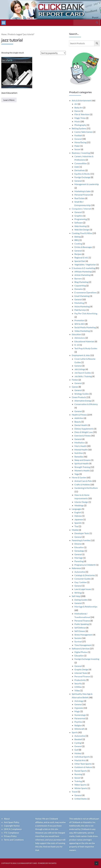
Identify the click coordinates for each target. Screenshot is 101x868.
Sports (75, 732)
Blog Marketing (81, 282)
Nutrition (79, 453)
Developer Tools (82, 533)
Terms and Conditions (14, 840)
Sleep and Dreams (83, 460)
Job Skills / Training (83, 376)
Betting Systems (79, 128)
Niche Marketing (82, 306)
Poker (77, 146)
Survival (78, 641)
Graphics (79, 216)
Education (76, 334)
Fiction (75, 380)
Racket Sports (81, 771)
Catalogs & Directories (85, 575)
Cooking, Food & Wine (82, 233)
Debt (77, 167)
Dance (77, 111)
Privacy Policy (10, 836)
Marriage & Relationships (86, 607)
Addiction (79, 418)
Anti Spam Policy (12, 822)
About (7, 819)
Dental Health (81, 425)
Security (78, 683)
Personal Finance (82, 195)
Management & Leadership (87, 184)
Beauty (78, 422)
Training (78, 781)
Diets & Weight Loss (84, 432)
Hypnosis (79, 708)
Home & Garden (79, 477)
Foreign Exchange (82, 177)
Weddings (79, 505)
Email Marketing (82, 296)
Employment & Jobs (81, 355)
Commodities (81, 163)
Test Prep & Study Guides (86, 348)
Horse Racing (80, 142)
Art (76, 104)
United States (81, 799)
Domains (79, 289)
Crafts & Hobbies (82, 484)
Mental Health (81, 450)
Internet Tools (81, 673)
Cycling (78, 743)
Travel (75, 792)
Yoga (77, 474)
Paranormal (80, 718)
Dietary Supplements (84, 429)
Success (78, 638)
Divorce (78, 544)
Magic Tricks (80, 118)
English (78, 512)
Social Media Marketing (85, 327)
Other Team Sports (83, 764)
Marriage (79, 558)
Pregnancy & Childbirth (85, 565)
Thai (76, 526)
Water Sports (80, 785)
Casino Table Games (84, 132)
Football (78, 135)
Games (75, 387)
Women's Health (82, 470)
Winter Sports (81, 788)
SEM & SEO (80, 324)
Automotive (80, 572)
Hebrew (78, 516)
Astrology (79, 701)
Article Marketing (82, 275)
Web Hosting (80, 226)
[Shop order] (53, 53)
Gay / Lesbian (81, 582)
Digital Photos (81, 652)
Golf (76, 750)
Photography (80, 125)
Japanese (79, 519)
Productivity (80, 680)
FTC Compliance (11, 833)
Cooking (78, 244)
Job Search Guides (83, 373)
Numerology (80, 715)
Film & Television (82, 114)
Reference (76, 568)
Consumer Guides (83, 579)
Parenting (79, 561)
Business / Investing (81, 153)
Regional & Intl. (81, 257)
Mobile (75, 530)
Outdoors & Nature (83, 767)
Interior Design (81, 502)
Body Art (79, 107)
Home (4, 34)
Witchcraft (79, 729)
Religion (78, 725)
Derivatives (80, 170)
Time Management (83, 645)
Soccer (77, 149)
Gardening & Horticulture (86, 488)
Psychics (78, 722)
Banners (78, 279)
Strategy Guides (82, 394)
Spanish (78, 523)
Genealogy (79, 551)
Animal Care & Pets (83, 481)
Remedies (79, 457)
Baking (78, 237)
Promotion (79, 320)
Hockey (78, 753)
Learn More (9, 100)
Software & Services (81, 648)
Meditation (80, 443)
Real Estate (79, 198)
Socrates (52, 863)
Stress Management (83, 635)
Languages (77, 509)
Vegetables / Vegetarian (85, 264)
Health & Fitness (79, 415)
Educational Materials (84, 341)
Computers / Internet (81, 209)
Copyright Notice (12, 826)
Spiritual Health (82, 463)
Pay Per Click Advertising (86, 313)
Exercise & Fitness (83, 436)
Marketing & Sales (83, 191)
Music (77, 121)
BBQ (77, 240)
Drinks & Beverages (83, 247)
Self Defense (80, 628)
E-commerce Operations (85, 292)
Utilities (78, 687)
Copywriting (80, 286)
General (78, 139)
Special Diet (80, 261)
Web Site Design (82, 230)
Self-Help (76, 596)
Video (77, 690)
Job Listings (80, 369)
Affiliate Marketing (83, 271)
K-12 (77, 345)
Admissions (80, 338)
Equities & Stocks (82, 174)
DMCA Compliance (13, 829)
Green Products (79, 397)
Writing (78, 593)
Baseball (78, 739)
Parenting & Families (81, 540)
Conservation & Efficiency (86, 404)
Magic (77, 711)
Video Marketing (82, 331)
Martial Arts (80, 760)
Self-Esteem (80, 631)
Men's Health (80, 446)
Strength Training (82, 467)
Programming (81, 219)
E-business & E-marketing (83, 268)
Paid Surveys (80, 310)
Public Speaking (82, 624)
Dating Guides (81, 600)
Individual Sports (82, 757)
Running (78, 774)
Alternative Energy (83, 401)
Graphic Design (81, 669)
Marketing (79, 303)
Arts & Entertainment (82, 100)
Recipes (78, 254)
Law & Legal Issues (83, 589)
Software (79, 223)
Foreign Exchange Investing (87, 659)
